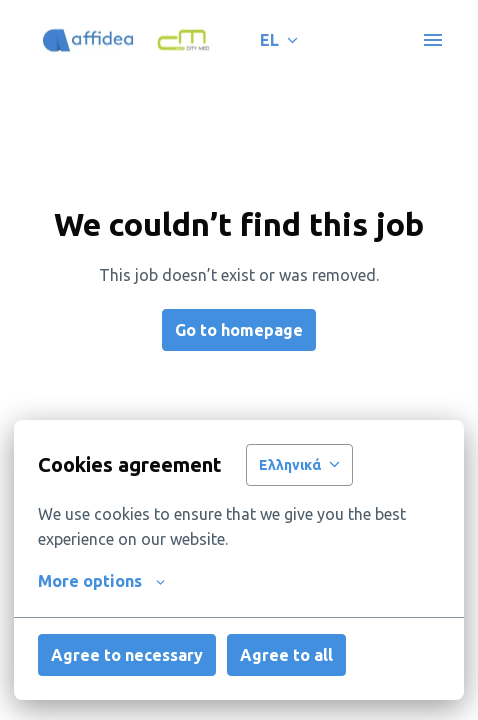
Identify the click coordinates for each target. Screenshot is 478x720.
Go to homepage (239, 330)
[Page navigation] (433, 40)
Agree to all (286, 655)
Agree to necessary (127, 655)
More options (101, 581)
